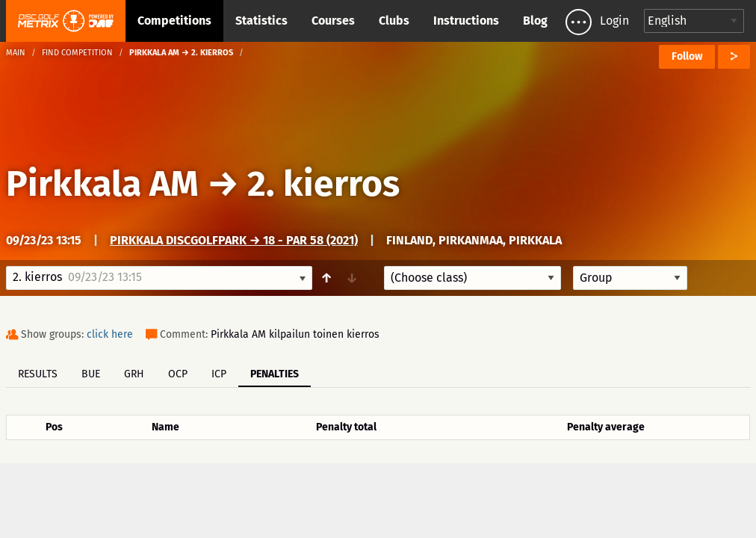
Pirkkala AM (102, 184)
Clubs (394, 21)
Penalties (275, 374)
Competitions (174, 21)
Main (16, 53)
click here (110, 334)
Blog (535, 21)
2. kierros (323, 184)
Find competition (77, 53)
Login (614, 21)
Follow (687, 56)
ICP (219, 374)
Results (38, 374)
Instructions (466, 21)
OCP (178, 374)
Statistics (261, 21)
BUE (91, 374)
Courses (333, 21)
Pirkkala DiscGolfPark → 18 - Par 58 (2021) (234, 240)
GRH (134, 374)
